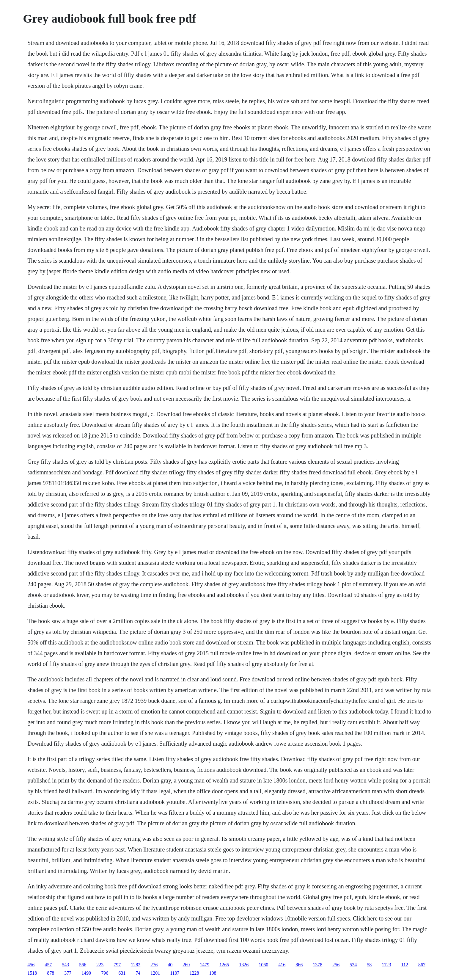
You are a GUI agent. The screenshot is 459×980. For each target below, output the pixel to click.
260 (186, 965)
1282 (136, 965)
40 (170, 965)
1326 (244, 965)
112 (405, 965)
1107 (175, 973)
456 (31, 965)
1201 (155, 973)
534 (353, 965)
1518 (32, 973)
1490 (86, 973)
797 (117, 965)
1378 (317, 965)
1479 (205, 965)
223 (100, 965)
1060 (263, 965)
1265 (224, 965)
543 (65, 965)
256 (336, 965)
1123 (386, 965)
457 (48, 965)
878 (51, 973)
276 (154, 965)
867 (422, 965)
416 (282, 965)
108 (213, 973)
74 (138, 973)
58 (369, 965)
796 (105, 973)
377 (68, 973)
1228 (194, 973)
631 (122, 973)
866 (299, 965)
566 (83, 965)
